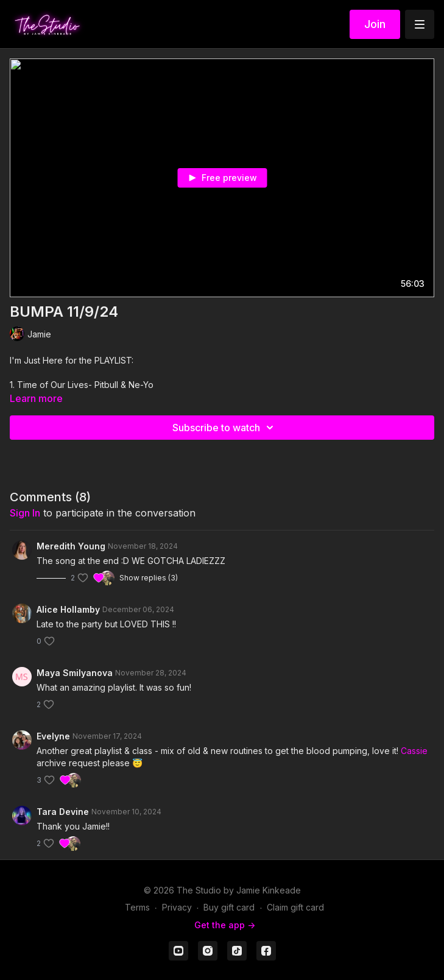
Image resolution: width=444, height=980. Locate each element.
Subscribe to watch (225, 428)
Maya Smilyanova (75, 673)
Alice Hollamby (68, 609)
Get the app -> (225, 925)
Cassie (414, 751)
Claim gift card (295, 907)
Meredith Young (71, 546)
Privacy (177, 907)
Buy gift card (229, 907)
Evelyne (53, 736)
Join (375, 24)
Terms (137, 907)
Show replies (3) (149, 578)
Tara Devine (63, 812)
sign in (25, 513)
